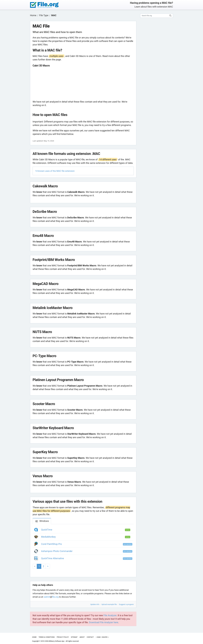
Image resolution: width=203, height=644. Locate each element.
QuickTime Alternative (53, 558)
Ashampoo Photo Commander (57, 551)
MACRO (105, 637)
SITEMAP (74, 637)
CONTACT (90, 637)
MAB (99, 637)
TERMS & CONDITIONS (47, 637)
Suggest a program (126, 604)
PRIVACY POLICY (63, 637)
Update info (95, 604)
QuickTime (47, 530)
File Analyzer (110, 615)
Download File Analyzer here (104, 622)
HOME (34, 637)
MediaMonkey (48, 537)
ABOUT (82, 637)
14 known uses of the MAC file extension (55, 171)
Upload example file (109, 604)
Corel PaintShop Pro (52, 544)
